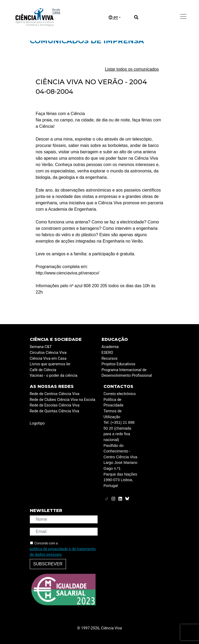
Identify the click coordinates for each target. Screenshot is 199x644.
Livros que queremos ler (50, 364)
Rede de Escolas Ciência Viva (55, 405)
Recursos (110, 359)
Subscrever (48, 564)
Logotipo (37, 423)
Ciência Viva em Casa (48, 359)
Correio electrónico (120, 394)
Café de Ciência (43, 370)
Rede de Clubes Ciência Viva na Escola (63, 400)
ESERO (107, 353)
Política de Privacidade (113, 403)
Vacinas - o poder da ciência (54, 376)
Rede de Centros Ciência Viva (55, 394)
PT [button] (113, 18)
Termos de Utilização (113, 414)
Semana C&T (41, 347)
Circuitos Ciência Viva (48, 353)
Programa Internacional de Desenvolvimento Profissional (127, 373)
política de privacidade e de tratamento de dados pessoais (63, 552)
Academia (110, 347)
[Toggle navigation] (183, 16)
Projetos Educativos (119, 364)
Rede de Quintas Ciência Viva (55, 411)
